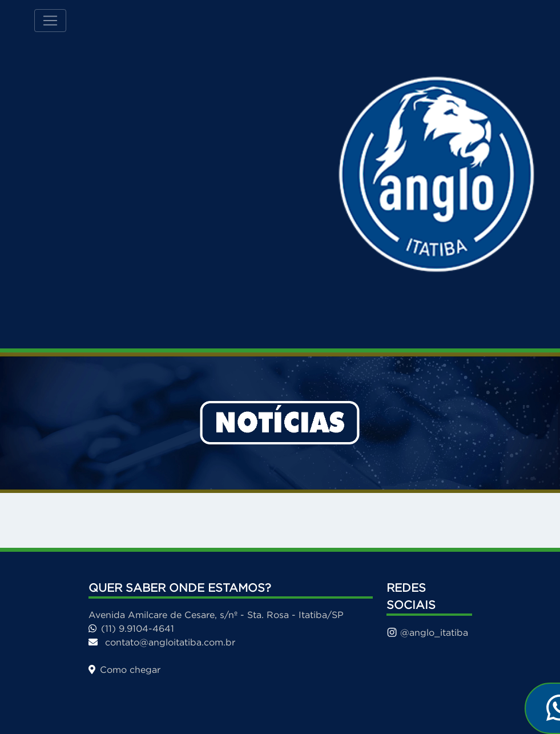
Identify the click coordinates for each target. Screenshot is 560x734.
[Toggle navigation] (50, 21)
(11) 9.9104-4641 (131, 628)
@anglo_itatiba (427, 632)
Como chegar (124, 669)
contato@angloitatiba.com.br (162, 642)
